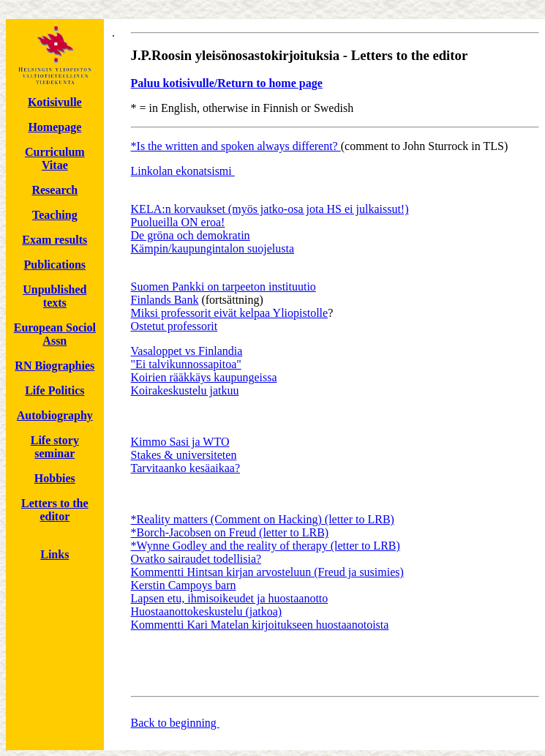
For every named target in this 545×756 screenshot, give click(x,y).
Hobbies (55, 478)
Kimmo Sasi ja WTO (180, 442)
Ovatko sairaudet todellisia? (196, 559)
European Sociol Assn (55, 334)
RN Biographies (55, 366)
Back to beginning (175, 723)
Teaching (55, 215)
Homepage (55, 127)
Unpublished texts (55, 296)
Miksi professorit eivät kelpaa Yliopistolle (230, 313)
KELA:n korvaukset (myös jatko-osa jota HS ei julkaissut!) (270, 209)
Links (55, 554)
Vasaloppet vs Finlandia (187, 351)
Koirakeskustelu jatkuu (185, 390)
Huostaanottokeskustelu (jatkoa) (207, 611)
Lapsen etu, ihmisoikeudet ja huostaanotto (230, 598)
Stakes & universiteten (184, 455)
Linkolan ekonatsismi (183, 171)
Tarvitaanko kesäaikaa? (185, 468)
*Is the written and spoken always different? (236, 146)
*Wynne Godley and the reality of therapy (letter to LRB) (266, 546)
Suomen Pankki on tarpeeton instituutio (223, 287)
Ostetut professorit (174, 326)
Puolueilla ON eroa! (178, 222)
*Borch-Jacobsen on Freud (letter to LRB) (230, 532)
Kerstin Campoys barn (184, 585)
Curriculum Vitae (55, 158)
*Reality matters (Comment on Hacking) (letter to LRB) (263, 519)
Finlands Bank (165, 300)
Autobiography (55, 415)
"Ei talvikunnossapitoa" (186, 364)
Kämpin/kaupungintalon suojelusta (213, 248)
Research (55, 190)
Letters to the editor (55, 510)
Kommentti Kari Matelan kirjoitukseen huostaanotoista (260, 625)
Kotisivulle (55, 102)
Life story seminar (55, 447)
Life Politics (55, 390)
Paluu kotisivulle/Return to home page (227, 83)
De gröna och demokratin (191, 235)
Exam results (55, 240)
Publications (55, 265)
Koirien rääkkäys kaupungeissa (204, 377)
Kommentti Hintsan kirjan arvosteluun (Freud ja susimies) (267, 572)
